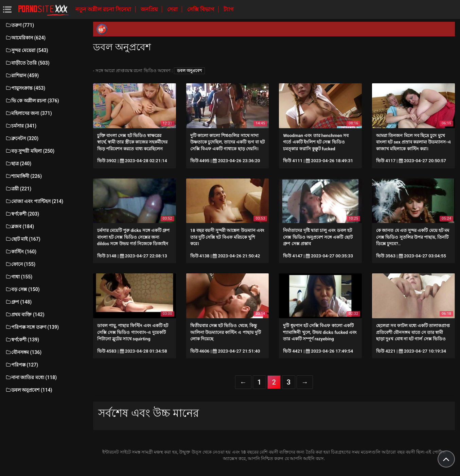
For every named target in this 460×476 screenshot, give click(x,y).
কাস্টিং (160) (21, 252)
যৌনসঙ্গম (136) (23, 352)
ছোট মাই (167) (23, 239)
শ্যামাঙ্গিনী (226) (23, 176)
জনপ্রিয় (150, 9)
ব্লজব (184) (20, 226)
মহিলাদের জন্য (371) (29, 113)
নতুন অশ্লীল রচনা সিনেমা (104, 9)
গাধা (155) (19, 277)
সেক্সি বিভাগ (201, 9)
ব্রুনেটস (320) (22, 138)
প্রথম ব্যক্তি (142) (25, 314)
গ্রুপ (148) (18, 302)
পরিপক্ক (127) (22, 365)
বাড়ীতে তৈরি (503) (27, 63)
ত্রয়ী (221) (18, 189)
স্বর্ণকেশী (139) (22, 340)
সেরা (173, 9)
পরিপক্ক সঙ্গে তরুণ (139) (32, 327)
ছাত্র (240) (18, 164)
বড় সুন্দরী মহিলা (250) (30, 151)
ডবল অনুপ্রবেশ (189, 71)
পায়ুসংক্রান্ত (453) (25, 88)
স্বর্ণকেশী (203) (22, 214)
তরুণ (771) (20, 25)
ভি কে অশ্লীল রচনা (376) (32, 101)
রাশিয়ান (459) (22, 75)
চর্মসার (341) (21, 126)
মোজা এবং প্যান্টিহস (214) (34, 201)
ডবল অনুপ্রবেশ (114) (29, 390)
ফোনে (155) (20, 264)
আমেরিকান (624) (25, 38)
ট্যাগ (228, 9)
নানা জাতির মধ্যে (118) (31, 377)
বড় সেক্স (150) (22, 289)
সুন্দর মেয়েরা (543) (27, 50)
